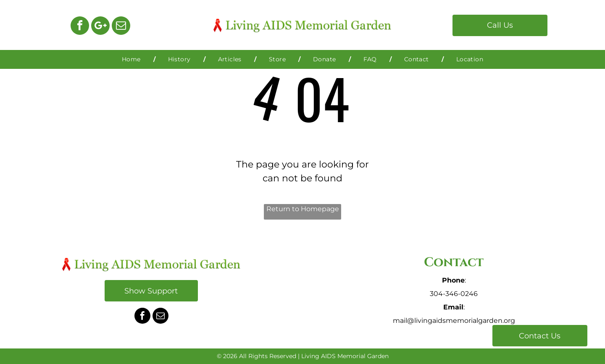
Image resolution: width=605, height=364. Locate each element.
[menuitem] (132, 59)
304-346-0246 (454, 294)
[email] (121, 27)
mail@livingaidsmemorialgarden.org (454, 321)
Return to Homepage (303, 209)
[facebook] (80, 27)
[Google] (100, 27)
